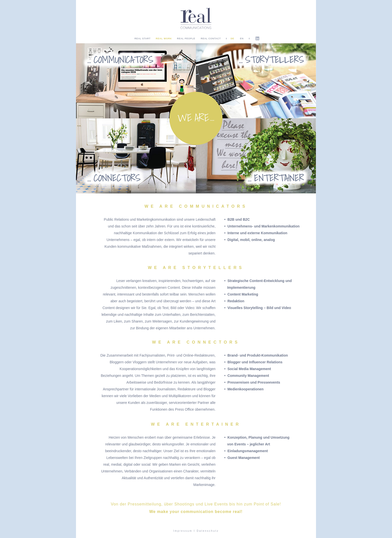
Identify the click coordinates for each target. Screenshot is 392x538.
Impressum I (184, 531)
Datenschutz (208, 531)
